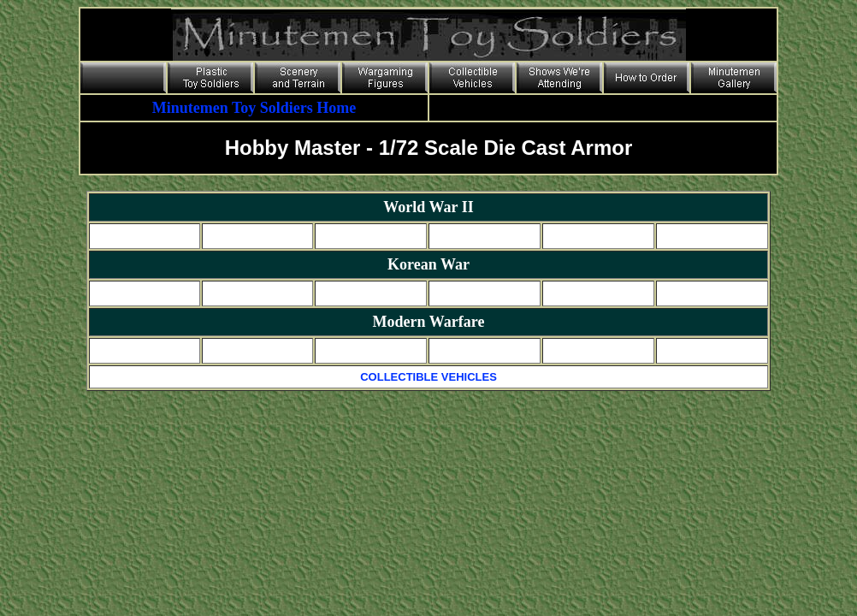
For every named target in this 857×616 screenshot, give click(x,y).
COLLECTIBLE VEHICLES (428, 377)
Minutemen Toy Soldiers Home (254, 108)
